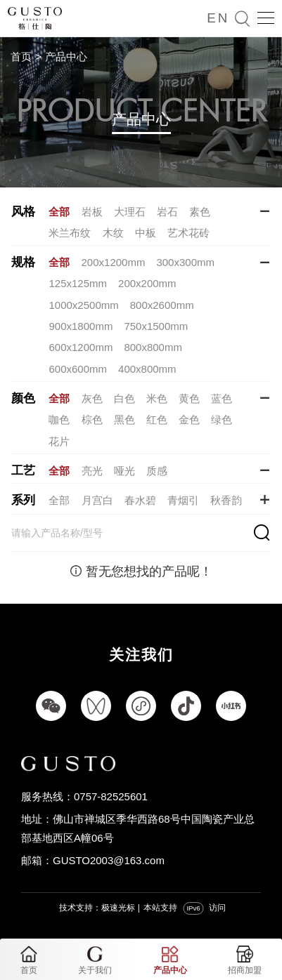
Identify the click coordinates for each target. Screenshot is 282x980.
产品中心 (66, 57)
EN (218, 18)
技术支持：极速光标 (97, 908)
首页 (21, 57)
